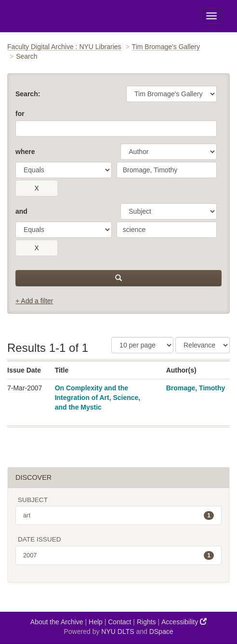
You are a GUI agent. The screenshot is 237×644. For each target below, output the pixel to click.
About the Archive (57, 622)
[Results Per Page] (142, 345)
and (21, 211)
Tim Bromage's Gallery (166, 47)
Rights (146, 622)
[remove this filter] (37, 188)
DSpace (161, 631)
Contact (119, 622)
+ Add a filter (34, 301)
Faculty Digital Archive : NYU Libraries (64, 47)
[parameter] (169, 152)
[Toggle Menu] (211, 16)
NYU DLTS (118, 631)
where (25, 152)
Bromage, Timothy (196, 388)
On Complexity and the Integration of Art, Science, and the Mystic (98, 398)
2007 (118, 555)
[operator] (64, 170)
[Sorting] (203, 345)
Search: (28, 94)
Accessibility (184, 622)
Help (96, 622)
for (20, 114)
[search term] (167, 170)
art (118, 515)
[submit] (118, 278)
